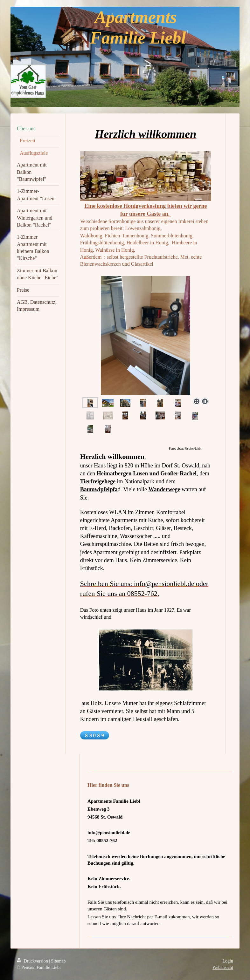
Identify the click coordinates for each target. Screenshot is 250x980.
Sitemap (59, 961)
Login (228, 961)
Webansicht (223, 967)
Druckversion (33, 961)
